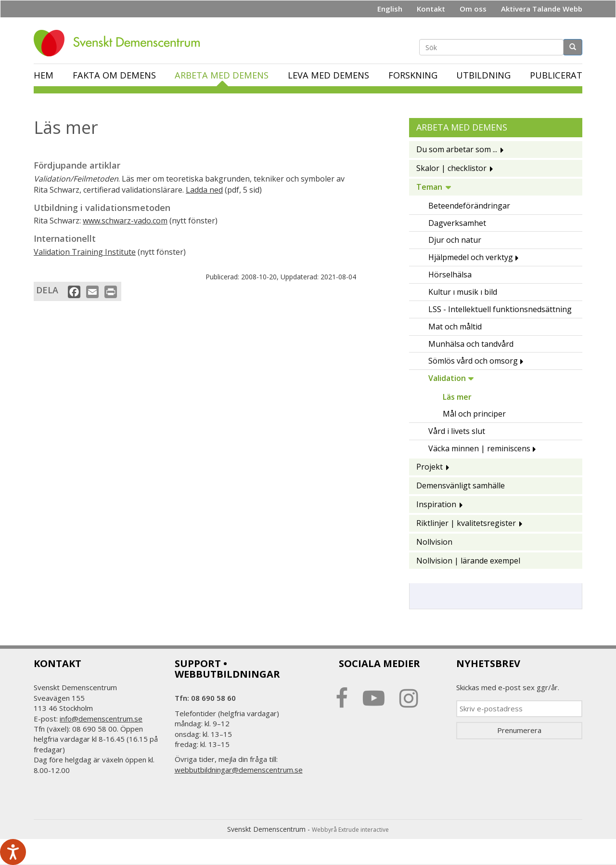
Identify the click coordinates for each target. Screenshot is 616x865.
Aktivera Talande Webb (542, 9)
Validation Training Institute (85, 252)
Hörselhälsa (450, 275)
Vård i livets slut (457, 431)
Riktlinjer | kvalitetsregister (466, 523)
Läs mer (457, 397)
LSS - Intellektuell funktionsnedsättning (500, 309)
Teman (429, 187)
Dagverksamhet (457, 223)
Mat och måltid (455, 327)
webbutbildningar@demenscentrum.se (239, 770)
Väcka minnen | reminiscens (479, 448)
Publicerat (556, 75)
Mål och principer (474, 414)
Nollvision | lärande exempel (468, 561)
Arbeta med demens (222, 75)
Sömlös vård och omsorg (473, 361)
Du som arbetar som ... (457, 149)
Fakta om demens (114, 75)
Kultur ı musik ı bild (463, 292)
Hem (44, 75)
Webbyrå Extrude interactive (350, 830)
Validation (447, 378)
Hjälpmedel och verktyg (471, 257)
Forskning (413, 75)
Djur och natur (455, 240)
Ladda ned (204, 190)
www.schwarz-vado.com (125, 221)
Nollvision (434, 542)
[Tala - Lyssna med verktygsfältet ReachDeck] (13, 852)
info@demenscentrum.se (101, 719)
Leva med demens (328, 75)
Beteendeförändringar (469, 206)
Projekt (430, 467)
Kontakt (431, 9)
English (390, 9)
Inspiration (436, 504)
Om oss (473, 9)
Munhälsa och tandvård (471, 344)
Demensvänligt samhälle (461, 485)
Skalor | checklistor (451, 168)
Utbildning (483, 75)
